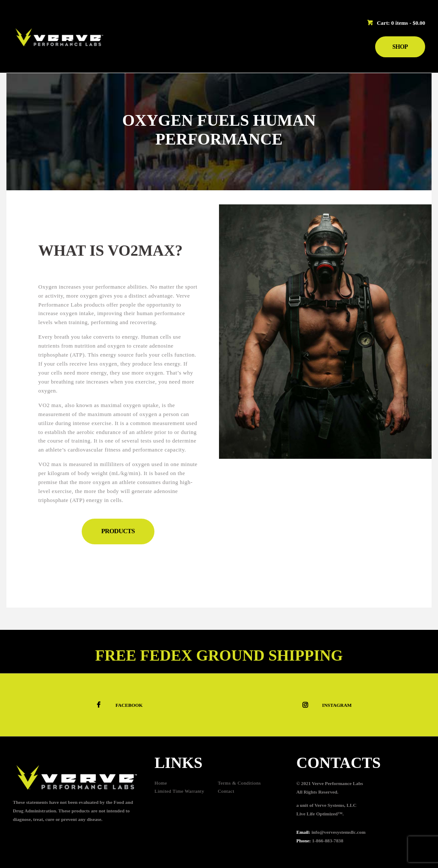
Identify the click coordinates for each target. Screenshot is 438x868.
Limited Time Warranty (179, 791)
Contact (226, 791)
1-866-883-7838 (327, 841)
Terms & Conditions (239, 783)
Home (161, 783)
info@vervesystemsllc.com (338, 832)
